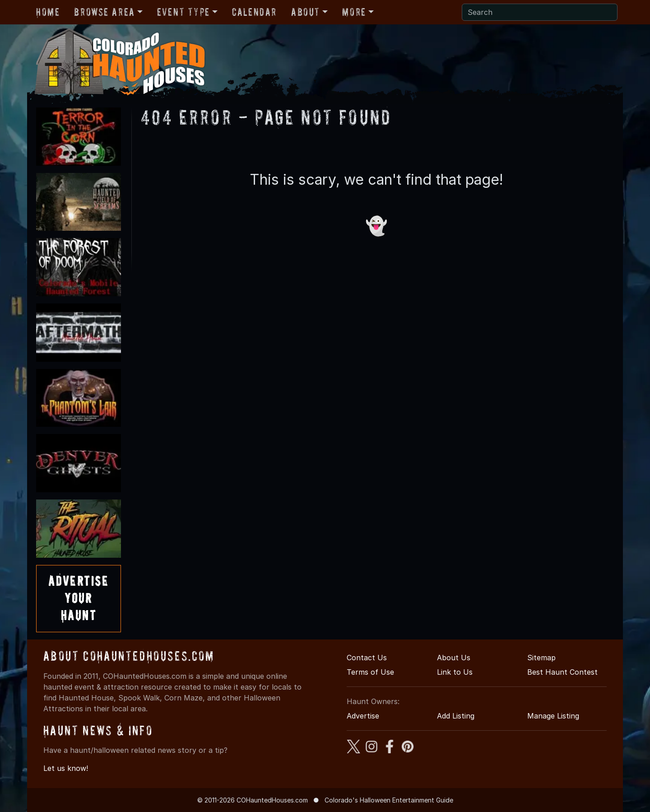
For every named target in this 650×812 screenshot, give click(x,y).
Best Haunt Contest (562, 672)
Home (48, 12)
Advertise (363, 716)
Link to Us (455, 672)
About (306, 12)
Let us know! (66, 768)
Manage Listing (553, 716)
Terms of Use (370, 672)
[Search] (540, 12)
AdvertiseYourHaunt (79, 598)
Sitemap (541, 658)
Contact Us (367, 658)
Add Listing (456, 716)
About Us (454, 658)
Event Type (183, 12)
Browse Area (104, 12)
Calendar (254, 12)
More (354, 12)
